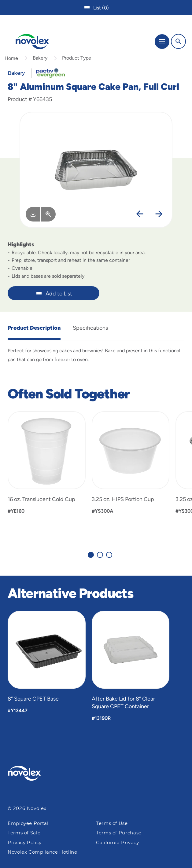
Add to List (54, 294)
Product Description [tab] (34, 328)
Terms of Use (112, 824)
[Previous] (140, 214)
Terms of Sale (24, 833)
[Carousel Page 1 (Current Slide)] (91, 555)
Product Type (77, 58)
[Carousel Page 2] (100, 555)
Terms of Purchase (119, 833)
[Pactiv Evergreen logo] (96, 774)
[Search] (178, 41)
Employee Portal (28, 824)
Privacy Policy (25, 843)
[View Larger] (48, 214)
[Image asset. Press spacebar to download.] (33, 214)
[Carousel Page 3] (109, 555)
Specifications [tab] (90, 328)
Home (11, 58)
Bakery (40, 58)
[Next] (159, 214)
